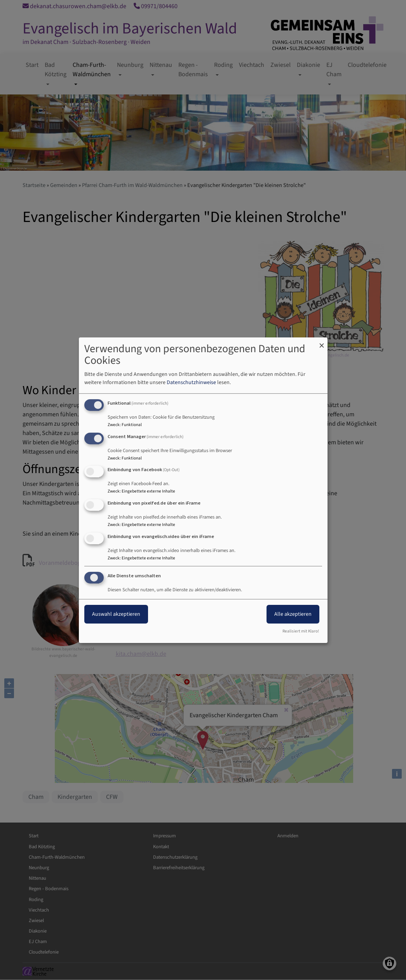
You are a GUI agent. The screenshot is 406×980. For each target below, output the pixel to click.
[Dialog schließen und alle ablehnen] (322, 342)
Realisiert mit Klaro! (301, 631)
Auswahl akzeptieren (116, 614)
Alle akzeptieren (293, 614)
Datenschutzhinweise (191, 383)
